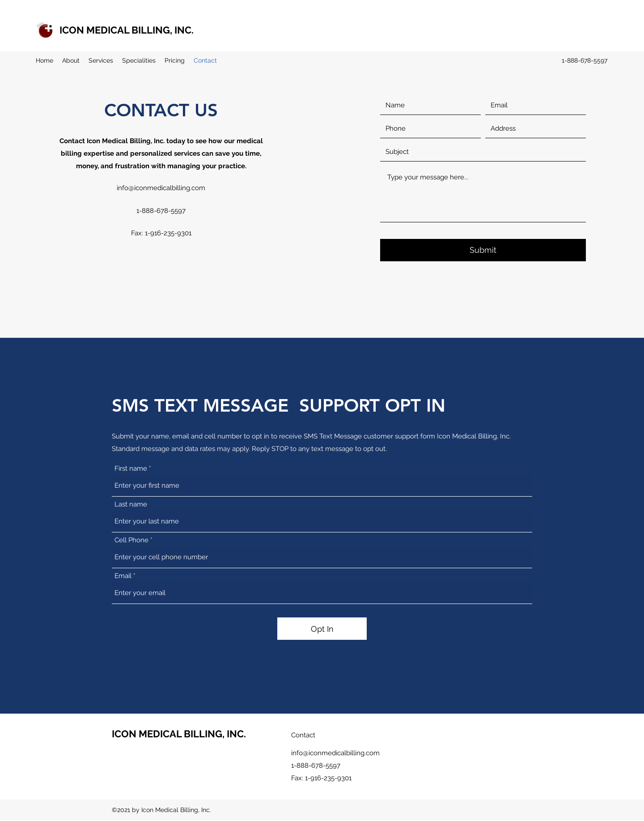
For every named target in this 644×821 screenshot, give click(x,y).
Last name (131, 504)
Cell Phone (131, 540)
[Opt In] (322, 629)
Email (123, 576)
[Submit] (483, 250)
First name (131, 469)
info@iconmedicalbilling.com (161, 188)
